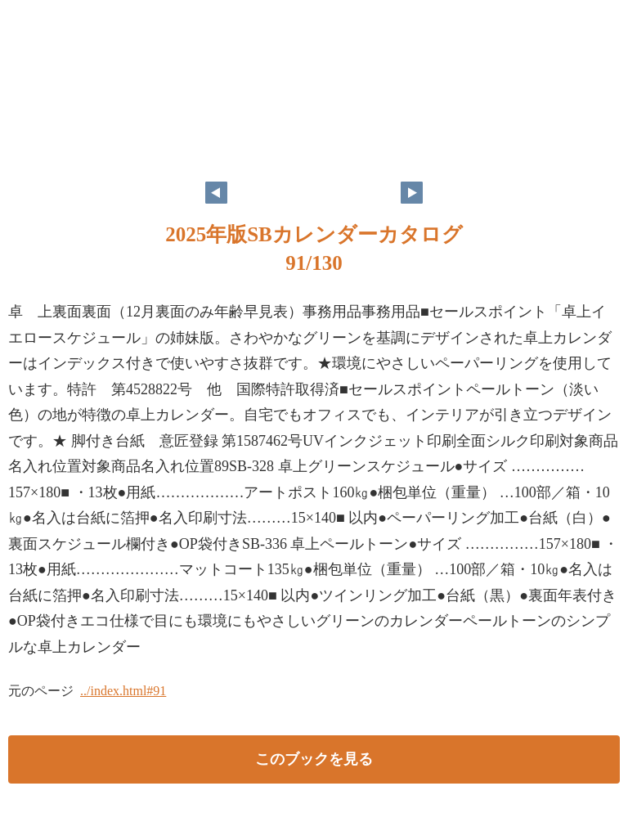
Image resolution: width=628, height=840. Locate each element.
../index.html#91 (123, 691)
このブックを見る (314, 759)
